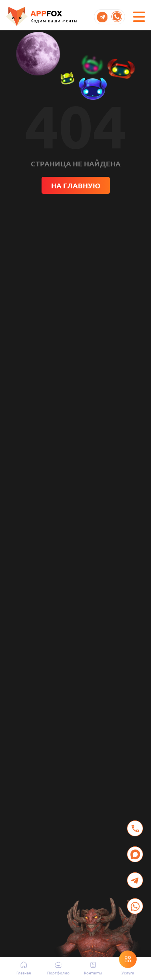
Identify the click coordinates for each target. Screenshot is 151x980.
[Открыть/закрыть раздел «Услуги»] (128, 959)
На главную (76, 185)
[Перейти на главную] (42, 17)
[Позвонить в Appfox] (135, 828)
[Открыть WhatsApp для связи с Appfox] (135, 906)
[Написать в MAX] (135, 854)
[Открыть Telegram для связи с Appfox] (135, 880)
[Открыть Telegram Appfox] (102, 17)
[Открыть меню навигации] (139, 17)
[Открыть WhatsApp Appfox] (117, 17)
